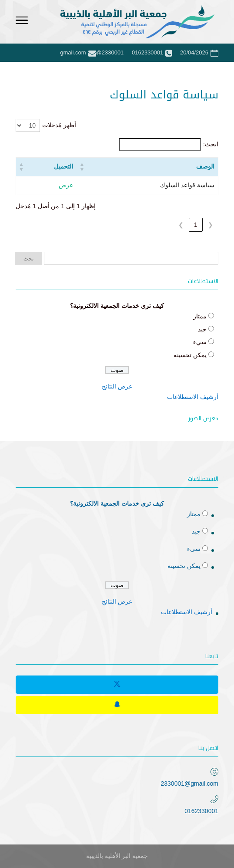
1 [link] (196, 225)
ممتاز (200, 316)
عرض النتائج (117, 386)
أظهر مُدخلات (59, 125)
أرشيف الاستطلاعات (193, 397)
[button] (82, 167)
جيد (202, 329)
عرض (66, 185)
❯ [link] (181, 225)
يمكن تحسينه (190, 355)
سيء (200, 342)
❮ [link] (211, 225)
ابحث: (211, 144)
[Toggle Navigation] (22, 22)
